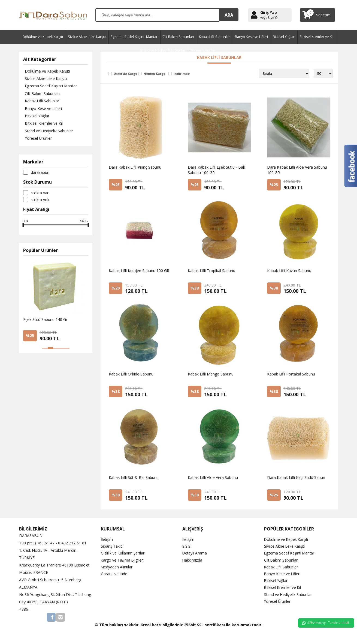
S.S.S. (187, 546)
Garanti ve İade (114, 574)
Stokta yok (40, 201)
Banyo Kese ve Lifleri (251, 37)
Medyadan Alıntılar (117, 567)
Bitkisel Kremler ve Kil (316, 37)
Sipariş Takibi (112, 546)
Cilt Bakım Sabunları (178, 37)
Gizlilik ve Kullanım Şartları (123, 553)
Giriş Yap (269, 12)
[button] (45, 350)
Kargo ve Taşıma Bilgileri (123, 560)
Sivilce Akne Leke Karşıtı (87, 37)
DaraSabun (40, 174)
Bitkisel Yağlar (284, 37)
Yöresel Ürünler (37, 140)
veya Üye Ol (269, 18)
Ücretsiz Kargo (125, 74)
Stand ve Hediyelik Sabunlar (47, 132)
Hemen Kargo (154, 74)
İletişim (107, 539)
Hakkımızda (192, 560)
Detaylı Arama (195, 553)
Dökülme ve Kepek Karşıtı (43, 37)
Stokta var (40, 194)
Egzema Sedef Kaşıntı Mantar (134, 37)
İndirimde (182, 74)
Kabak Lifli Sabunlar (214, 37)
